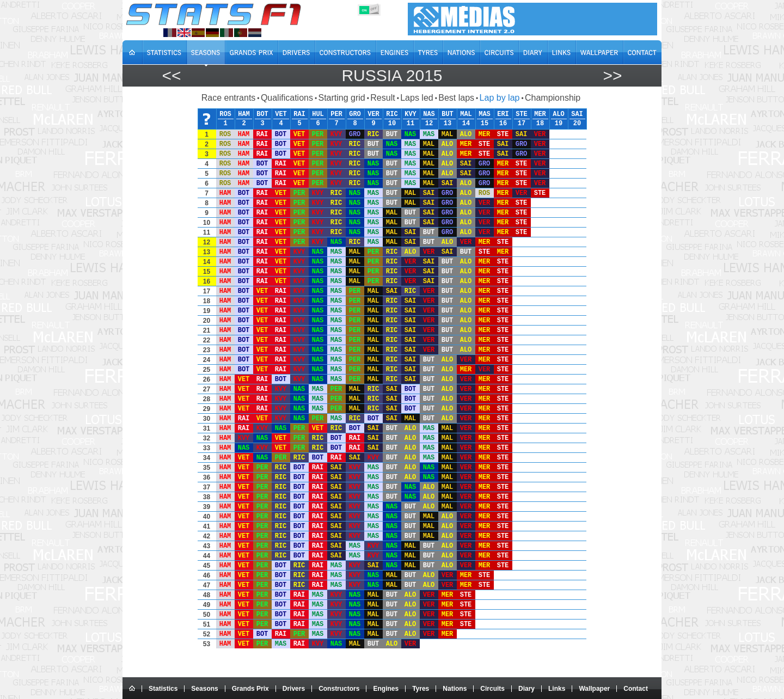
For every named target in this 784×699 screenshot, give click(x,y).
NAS (429, 114)
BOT (262, 114)
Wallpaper (594, 689)
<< (171, 75)
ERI (503, 114)
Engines (386, 689)
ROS (225, 114)
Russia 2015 (392, 75)
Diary (526, 689)
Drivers (294, 689)
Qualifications (287, 98)
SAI (577, 114)
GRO (355, 114)
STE (522, 114)
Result (382, 98)
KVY (411, 114)
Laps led (417, 98)
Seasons (204, 689)
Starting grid (341, 98)
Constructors (339, 689)
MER (540, 114)
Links (557, 689)
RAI (299, 114)
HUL (318, 114)
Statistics (163, 689)
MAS (485, 114)
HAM (244, 114)
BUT (448, 114)
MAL (466, 114)
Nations (455, 689)
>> (612, 75)
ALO (559, 114)
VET (281, 114)
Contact (636, 689)
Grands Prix (250, 689)
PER (336, 114)
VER (373, 114)
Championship (553, 98)
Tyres (421, 689)
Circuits (492, 689)
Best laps (456, 98)
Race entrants (229, 98)
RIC (392, 114)
